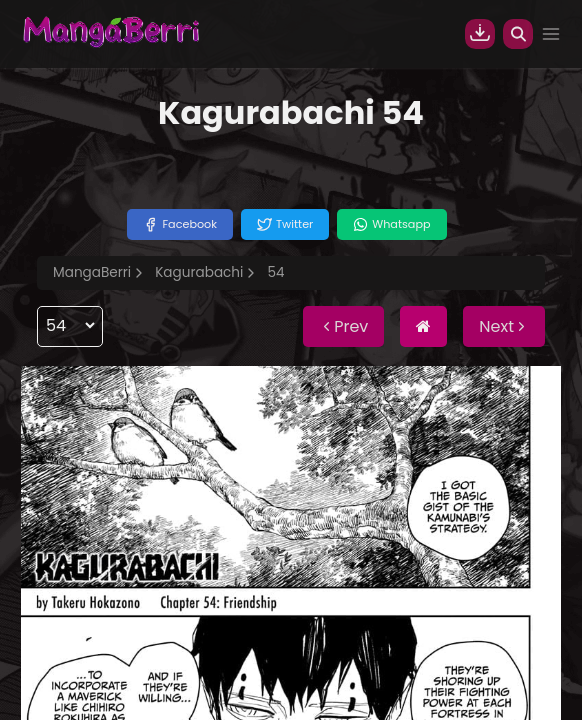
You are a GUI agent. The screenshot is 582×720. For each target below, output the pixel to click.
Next (504, 326)
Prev (343, 326)
